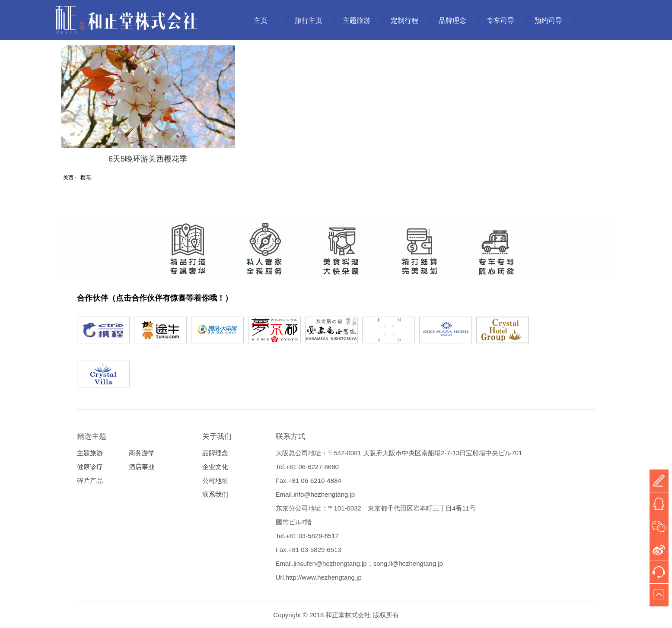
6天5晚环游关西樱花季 (148, 159)
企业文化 (215, 467)
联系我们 (215, 494)
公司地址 (215, 481)
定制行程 (404, 21)
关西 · (70, 178)
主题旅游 (357, 21)
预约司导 (548, 21)
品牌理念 (452, 21)
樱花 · (87, 178)
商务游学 (142, 453)
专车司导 (500, 21)
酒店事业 (142, 467)
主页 (261, 21)
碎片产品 (90, 481)
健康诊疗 (90, 467)
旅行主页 (309, 21)
